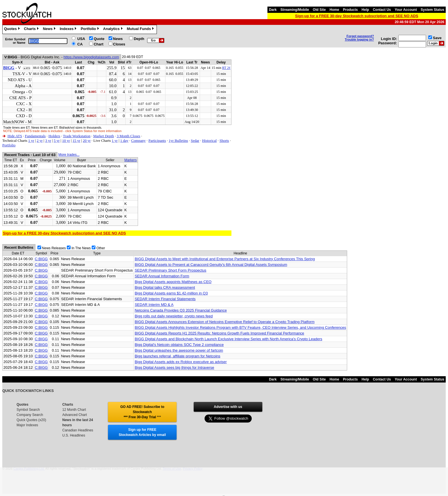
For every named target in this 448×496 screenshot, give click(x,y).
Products (350, 10)
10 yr (66, 141)
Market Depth (104, 136)
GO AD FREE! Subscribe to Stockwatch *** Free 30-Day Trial (142, 412)
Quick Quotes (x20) (31, 420)
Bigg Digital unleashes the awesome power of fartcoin (179, 350)
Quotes (13, 29)
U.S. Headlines (74, 435)
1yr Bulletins (179, 141)
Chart (99, 44)
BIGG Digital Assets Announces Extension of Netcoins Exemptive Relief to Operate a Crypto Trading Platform (224, 322)
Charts (32, 29)
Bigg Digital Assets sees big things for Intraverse (174, 367)
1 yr (31, 141)
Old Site (319, 10)
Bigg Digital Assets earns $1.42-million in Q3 (171, 293)
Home (334, 10)
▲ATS (26, 68)
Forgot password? (360, 36)
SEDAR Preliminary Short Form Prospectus (170, 270)
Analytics (114, 29)
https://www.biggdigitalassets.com (91, 57)
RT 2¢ (226, 68)
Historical (209, 141)
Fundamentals (35, 136)
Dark (273, 10)
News (50, 29)
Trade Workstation (77, 136)
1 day (124, 141)
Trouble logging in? (359, 39)
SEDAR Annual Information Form (162, 276)
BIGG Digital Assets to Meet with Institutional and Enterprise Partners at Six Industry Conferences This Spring (225, 259)
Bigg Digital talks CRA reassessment (165, 287)
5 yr (57, 141)
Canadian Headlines (78, 430)
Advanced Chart (75, 415)
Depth (139, 39)
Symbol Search (28, 410)
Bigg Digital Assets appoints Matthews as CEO (173, 282)
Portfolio (90, 29)
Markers (130, 160)
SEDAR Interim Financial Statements (165, 299)
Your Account (406, 10)
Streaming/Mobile (295, 10)
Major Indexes (27, 425)
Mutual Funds (141, 29)
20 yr (87, 141)
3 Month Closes (128, 136)
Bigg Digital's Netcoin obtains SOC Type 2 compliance (179, 345)
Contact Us (382, 10)
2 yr (40, 141)
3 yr (48, 141)
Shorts (224, 141)
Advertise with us (228, 407)
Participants (157, 141)
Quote (99, 39)
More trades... (69, 155)
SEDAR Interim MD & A (154, 305)
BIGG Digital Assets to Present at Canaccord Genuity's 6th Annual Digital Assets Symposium (211, 265)
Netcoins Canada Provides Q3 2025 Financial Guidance (181, 310)
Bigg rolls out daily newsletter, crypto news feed (174, 316)
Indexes (69, 29)
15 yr (76, 141)
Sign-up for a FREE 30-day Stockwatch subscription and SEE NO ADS (357, 16)
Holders (54, 136)
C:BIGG (41, 259)
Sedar (195, 141)
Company (138, 141)
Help (365, 10)
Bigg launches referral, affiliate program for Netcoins (177, 356)
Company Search (30, 415)
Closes (119, 44)
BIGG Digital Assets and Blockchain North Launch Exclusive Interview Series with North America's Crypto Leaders (228, 339)
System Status (432, 10)
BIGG (9, 68)
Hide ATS (15, 136)
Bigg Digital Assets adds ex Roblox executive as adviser (181, 362)
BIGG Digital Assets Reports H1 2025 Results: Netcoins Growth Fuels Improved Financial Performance (219, 333)
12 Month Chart (74, 410)
